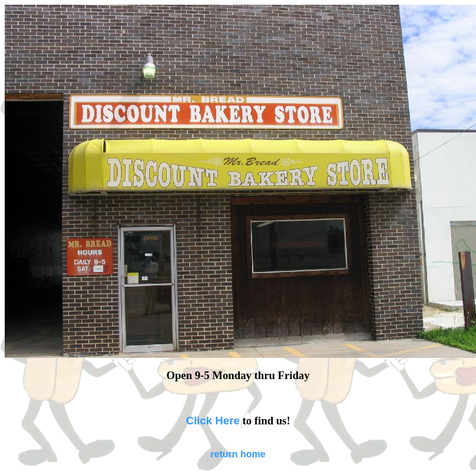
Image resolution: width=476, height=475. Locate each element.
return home (238, 454)
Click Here (213, 421)
